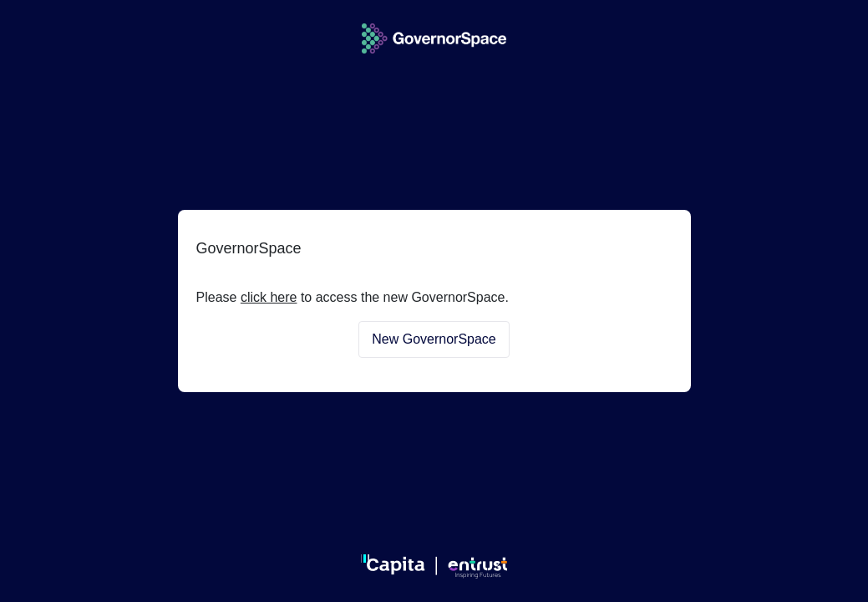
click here (269, 297)
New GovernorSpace (434, 339)
